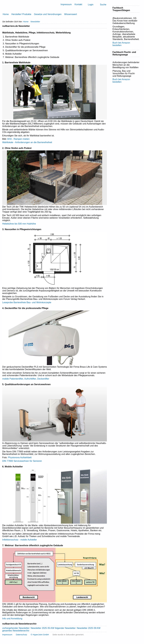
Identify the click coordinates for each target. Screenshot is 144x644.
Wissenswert (71, 14)
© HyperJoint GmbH (40, 635)
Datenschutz (22, 635)
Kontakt (78, 4)
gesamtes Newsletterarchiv (16, 631)
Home (6, 14)
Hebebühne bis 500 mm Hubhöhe (19, 224)
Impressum (66, 4)
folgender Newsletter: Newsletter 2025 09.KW (78, 628)
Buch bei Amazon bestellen (121, 44)
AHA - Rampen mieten (18, 139)
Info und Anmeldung (12, 619)
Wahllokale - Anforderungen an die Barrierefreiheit (27, 142)
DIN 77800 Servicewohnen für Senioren (22, 461)
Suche (103, 5)
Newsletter (35, 22)
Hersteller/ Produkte (21, 14)
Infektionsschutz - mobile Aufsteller (20, 540)
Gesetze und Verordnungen (48, 14)
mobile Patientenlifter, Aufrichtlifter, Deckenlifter (26, 379)
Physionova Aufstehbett (20, 457)
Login (91, 5)
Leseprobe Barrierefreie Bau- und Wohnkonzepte (27, 302)
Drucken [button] (106, 26)
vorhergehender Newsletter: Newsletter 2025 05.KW (28, 628)
